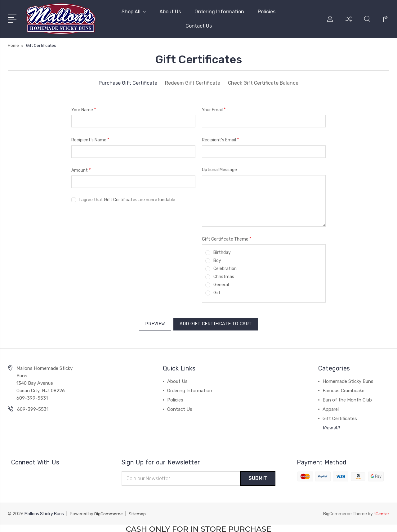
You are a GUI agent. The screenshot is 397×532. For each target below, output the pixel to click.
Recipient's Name (90, 139)
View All (331, 426)
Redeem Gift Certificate (192, 82)
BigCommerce (109, 512)
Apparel (331, 407)
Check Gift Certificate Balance (263, 82)
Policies (267, 11)
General (221, 284)
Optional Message (219, 169)
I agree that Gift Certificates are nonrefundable (127, 199)
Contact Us (199, 26)
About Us (170, 11)
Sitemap (137, 512)
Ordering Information (219, 11)
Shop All (134, 11)
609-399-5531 (33, 407)
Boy (217, 260)
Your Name (84, 109)
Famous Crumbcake (343, 388)
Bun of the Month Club (347, 398)
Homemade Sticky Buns (348, 379)
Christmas (224, 276)
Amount (81, 169)
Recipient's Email (221, 139)
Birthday (222, 252)
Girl (217, 292)
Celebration (225, 268)
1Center (381, 512)
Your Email (214, 109)
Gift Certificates (340, 416)
